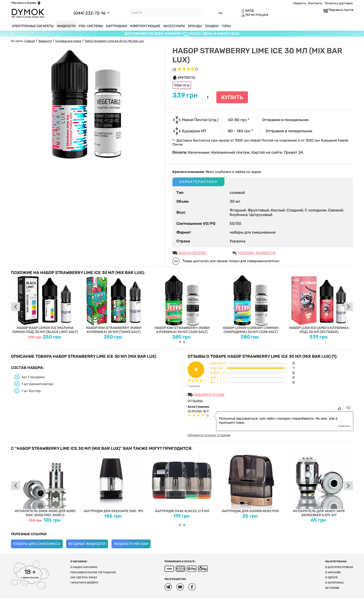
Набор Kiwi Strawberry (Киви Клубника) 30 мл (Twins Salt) (114, 304)
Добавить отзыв (209, 395)
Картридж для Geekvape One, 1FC (114, 482)
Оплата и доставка (339, 3)
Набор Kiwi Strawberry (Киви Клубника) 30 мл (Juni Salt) (182, 304)
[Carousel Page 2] (184, 342)
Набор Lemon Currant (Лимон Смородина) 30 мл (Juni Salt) (250, 304)
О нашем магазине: (84, 567)
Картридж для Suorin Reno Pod (250, 482)
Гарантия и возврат (84, 583)
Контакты (315, 3)
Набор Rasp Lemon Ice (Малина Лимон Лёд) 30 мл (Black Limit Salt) (45, 304)
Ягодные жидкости (87, 544)
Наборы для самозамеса (37, 544)
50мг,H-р (182, 85)
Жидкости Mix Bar (131, 544)
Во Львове (332, 588)
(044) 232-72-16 (90, 13)
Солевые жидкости (257, 253)
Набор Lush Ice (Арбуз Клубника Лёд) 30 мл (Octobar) (319, 304)
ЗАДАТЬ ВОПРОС (192, 253)
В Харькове (333, 572)
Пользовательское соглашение (93, 572)
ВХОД (248, 11)
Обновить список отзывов (209, 435)
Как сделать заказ (84, 577)
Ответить (344, 426)
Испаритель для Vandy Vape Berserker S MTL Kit (319, 484)
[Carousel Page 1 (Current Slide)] (180, 342)
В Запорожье (335, 583)
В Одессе (332, 577)
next (349, 307)
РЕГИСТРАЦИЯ (255, 15)
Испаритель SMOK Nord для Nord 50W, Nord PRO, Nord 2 (45, 484)
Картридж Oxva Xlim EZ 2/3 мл (182, 482)
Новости (300, 3)
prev (16, 307)
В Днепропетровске (339, 567)
